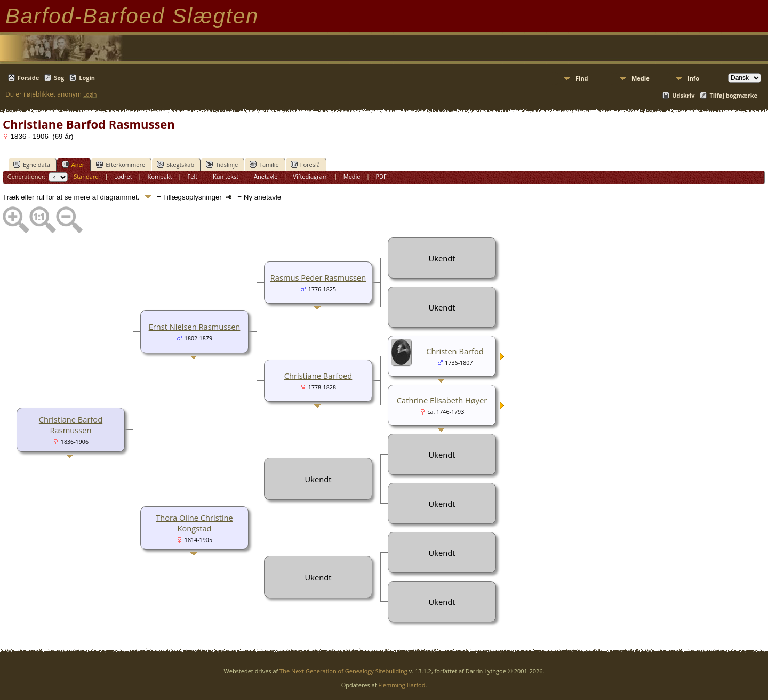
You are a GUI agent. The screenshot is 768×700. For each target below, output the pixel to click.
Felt (193, 176)
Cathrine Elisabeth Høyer (442, 400)
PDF (381, 176)
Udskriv (683, 95)
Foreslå (305, 164)
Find (582, 78)
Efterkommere (121, 164)
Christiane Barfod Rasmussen (71, 425)
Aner (73, 164)
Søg (59, 78)
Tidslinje (222, 164)
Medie (641, 78)
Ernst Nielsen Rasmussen (195, 327)
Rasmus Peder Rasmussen (318, 277)
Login (87, 78)
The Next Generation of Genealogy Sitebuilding (343, 671)
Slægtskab (175, 164)
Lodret (123, 176)
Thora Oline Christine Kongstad (194, 523)
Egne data (32, 164)
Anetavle (266, 176)
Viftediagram (310, 176)
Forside (28, 78)
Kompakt (160, 176)
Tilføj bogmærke (733, 95)
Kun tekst (226, 176)
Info (693, 78)
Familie (264, 164)
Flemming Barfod (402, 685)
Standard (86, 176)
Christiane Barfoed (318, 376)
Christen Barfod (455, 351)
